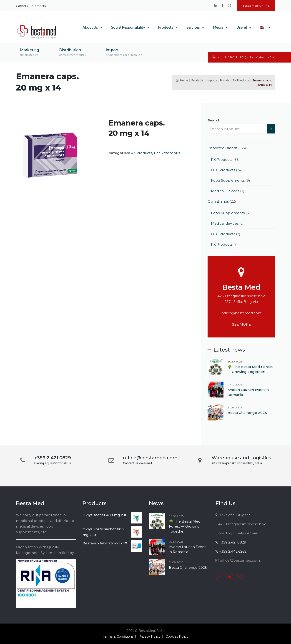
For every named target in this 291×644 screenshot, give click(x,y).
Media (221, 27)
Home (182, 80)
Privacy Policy (149, 636)
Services (196, 27)
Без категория (167, 153)
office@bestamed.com (241, 313)
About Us (93, 27)
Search (214, 120)
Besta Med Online (256, 6)
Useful (244, 27)
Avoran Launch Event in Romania (248, 392)
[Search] (271, 129)
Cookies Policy (177, 636)
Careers (22, 6)
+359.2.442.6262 (231, 551)
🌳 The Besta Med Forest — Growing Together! (250, 369)
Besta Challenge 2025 (247, 413)
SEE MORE (241, 324)
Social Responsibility (131, 27)
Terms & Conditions (118, 636)
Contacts (39, 6)
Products (168, 27)
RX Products (141, 153)
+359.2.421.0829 (231, 542)
